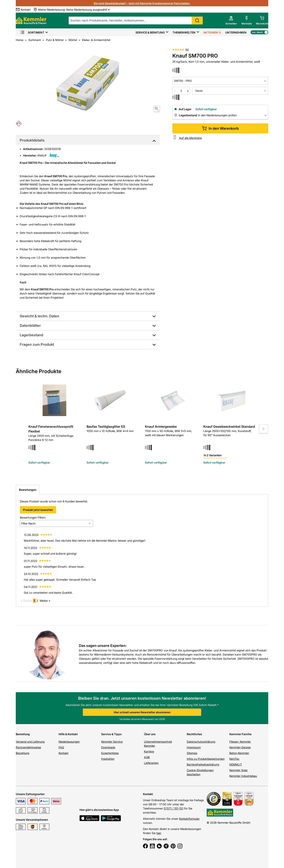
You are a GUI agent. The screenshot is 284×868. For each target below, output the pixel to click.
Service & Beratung (150, 32)
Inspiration (108, 759)
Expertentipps (110, 753)
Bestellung (23, 734)
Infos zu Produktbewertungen (206, 759)
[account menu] (231, 20)
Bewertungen (28, 490)
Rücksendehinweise (28, 747)
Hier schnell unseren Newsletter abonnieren (142, 712)
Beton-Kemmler (239, 753)
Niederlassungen (69, 742)
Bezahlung (22, 753)
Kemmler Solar (239, 770)
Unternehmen (236, 32)
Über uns (150, 734)
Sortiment (32, 32)
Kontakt (64, 753)
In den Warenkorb (220, 128)
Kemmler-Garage (240, 747)
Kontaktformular (189, 819)
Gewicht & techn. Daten (39, 316)
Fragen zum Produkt (37, 344)
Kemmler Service (112, 742)
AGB (147, 757)
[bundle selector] (230, 91)
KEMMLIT (236, 764)
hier (159, 833)
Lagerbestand (31, 335)
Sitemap (192, 753)
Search (197, 20)
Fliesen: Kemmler (240, 742)
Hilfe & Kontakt (68, 734)
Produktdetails (32, 140)
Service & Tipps (111, 734)
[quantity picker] (181, 91)
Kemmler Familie (240, 734)
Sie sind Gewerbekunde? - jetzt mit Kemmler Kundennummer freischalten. (142, 3)
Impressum (194, 747)
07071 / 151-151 (173, 808)
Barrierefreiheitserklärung (203, 764)
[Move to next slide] (263, 429)
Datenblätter (30, 325)
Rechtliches (194, 734)
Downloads (108, 747)
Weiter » (45, 601)
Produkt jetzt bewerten (38, 510)
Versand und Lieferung (30, 742)
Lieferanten (151, 763)
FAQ (61, 747)
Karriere (149, 751)
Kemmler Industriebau (243, 776)
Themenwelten (184, 32)
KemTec (234, 759)
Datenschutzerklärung (201, 742)
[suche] (136, 20)
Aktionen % (212, 32)
